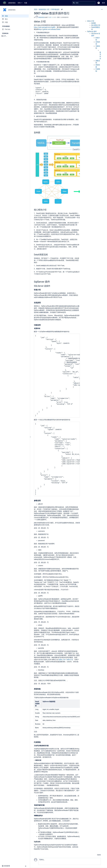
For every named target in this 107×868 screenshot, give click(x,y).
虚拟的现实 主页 (44, 9)
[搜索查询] (84, 3)
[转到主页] (9, 3)
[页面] (15, 16)
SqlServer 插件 (92, 31)
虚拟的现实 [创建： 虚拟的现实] (41, 17)
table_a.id (62, 660)
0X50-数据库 (55, 9)
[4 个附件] (62, 9)
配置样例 (100, 54)
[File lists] (15, 29)
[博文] (15, 19)
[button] (99, 3)
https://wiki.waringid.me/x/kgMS (45, 27)
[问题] (15, 22)
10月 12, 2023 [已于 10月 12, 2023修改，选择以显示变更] (52, 17)
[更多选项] (102, 9)
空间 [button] (19, 3)
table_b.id (70, 660)
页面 (35, 9)
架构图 (94, 23)
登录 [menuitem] (103, 3)
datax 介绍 (91, 21)
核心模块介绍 (96, 25)
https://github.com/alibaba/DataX (49, 29)
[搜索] (74, 3)
